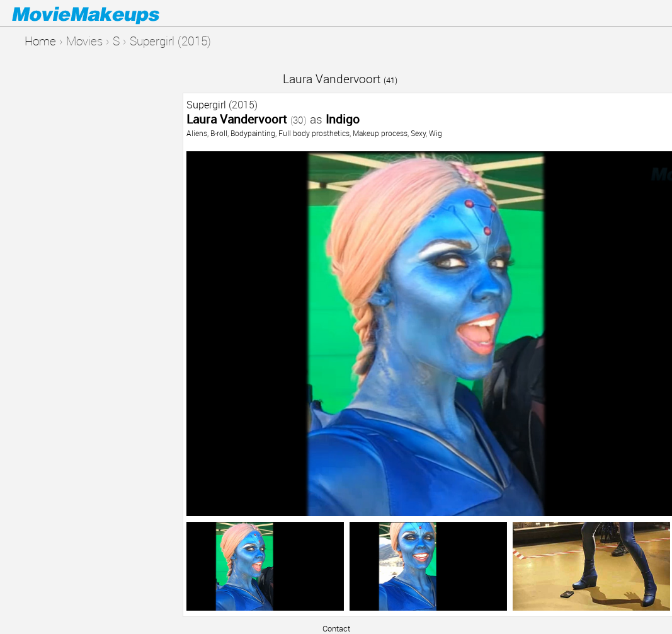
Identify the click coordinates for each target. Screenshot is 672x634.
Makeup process (380, 133)
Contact (336, 628)
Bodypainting (253, 133)
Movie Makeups (104, 13)
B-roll (219, 133)
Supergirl (206, 105)
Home (40, 41)
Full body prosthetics (314, 133)
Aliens (197, 133)
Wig (436, 133)
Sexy (418, 133)
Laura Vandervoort (340, 78)
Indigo (343, 119)
